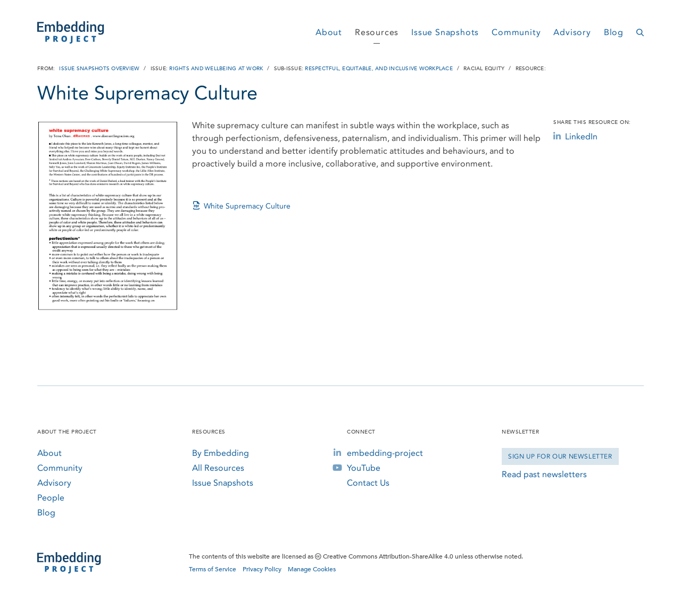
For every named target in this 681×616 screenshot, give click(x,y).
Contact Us (368, 483)
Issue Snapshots (445, 32)
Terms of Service (213, 569)
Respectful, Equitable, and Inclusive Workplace (379, 69)
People (51, 498)
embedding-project (385, 453)
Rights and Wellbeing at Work (216, 69)
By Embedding (221, 453)
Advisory (572, 32)
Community (516, 32)
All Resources (218, 468)
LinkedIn (575, 136)
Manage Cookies (312, 569)
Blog (614, 32)
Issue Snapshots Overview (99, 69)
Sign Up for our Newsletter (560, 456)
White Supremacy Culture (241, 206)
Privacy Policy (262, 569)
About (329, 32)
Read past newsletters (544, 474)
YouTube (364, 468)
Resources (377, 32)
